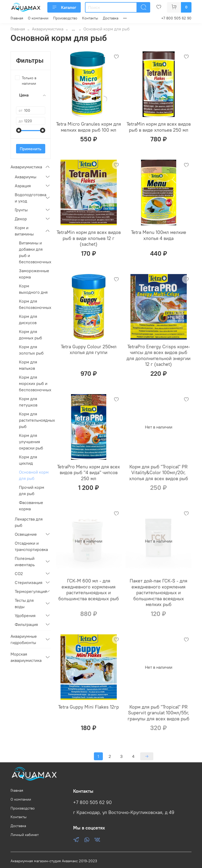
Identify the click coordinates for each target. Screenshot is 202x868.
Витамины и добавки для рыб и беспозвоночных (35, 252)
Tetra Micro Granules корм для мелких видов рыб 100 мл (89, 127)
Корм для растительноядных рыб (35, 420)
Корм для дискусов (28, 319)
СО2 (19, 574)
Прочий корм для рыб (32, 490)
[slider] (19, 130)
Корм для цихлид (28, 460)
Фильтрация (26, 624)
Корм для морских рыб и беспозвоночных (35, 383)
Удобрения (25, 615)
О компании (38, 18)
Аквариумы (26, 177)
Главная (17, 18)
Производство (65, 18)
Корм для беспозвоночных (35, 304)
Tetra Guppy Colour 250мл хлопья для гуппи (89, 350)
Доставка (111, 18)
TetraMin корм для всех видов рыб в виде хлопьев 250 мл (159, 127)
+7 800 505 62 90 (176, 18)
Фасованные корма (31, 506)
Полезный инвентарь (25, 561)
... (73, 29)
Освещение (26, 534)
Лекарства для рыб (29, 522)
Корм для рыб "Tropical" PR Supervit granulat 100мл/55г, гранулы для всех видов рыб (158, 713)
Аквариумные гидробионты (24, 639)
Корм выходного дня (33, 289)
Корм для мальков (28, 365)
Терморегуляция (29, 591)
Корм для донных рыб (31, 335)
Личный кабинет (25, 835)
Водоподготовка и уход (29, 198)
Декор (21, 219)
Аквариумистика (48, 29)
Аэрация (23, 186)
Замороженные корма (34, 274)
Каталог (64, 7)
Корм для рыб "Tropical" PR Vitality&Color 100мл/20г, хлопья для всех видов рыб (159, 473)
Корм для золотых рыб (31, 350)
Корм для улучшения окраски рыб (31, 442)
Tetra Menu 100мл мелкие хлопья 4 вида (159, 235)
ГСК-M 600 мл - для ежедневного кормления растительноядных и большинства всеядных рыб (89, 590)
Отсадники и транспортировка (31, 546)
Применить (31, 149)
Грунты (21, 210)
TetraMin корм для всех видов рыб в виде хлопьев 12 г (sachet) (89, 238)
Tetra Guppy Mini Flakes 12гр (89, 707)
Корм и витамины (24, 231)
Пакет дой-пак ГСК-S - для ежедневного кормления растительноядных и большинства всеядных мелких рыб (158, 593)
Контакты (90, 18)
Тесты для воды (24, 603)
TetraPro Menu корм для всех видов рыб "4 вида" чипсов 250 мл (89, 473)
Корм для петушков (28, 402)
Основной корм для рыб (34, 475)
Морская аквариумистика (26, 657)
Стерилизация (29, 582)
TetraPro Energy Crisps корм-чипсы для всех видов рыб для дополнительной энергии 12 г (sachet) (158, 355)
